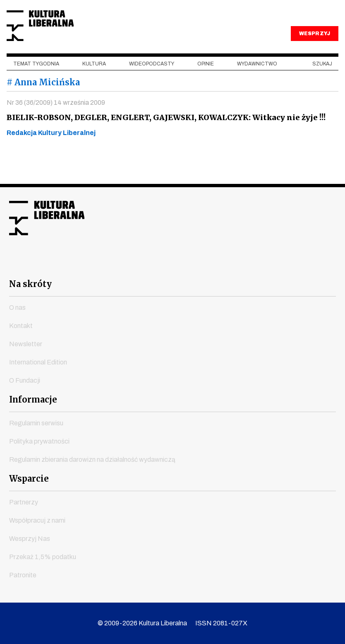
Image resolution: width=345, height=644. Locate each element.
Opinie (206, 83)
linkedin (217, 264)
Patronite (23, 575)
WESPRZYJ (314, 53)
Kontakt (21, 326)
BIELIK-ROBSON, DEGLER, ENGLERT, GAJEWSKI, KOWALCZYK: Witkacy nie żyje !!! (164, 137)
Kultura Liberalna (62, 35)
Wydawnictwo (257, 83)
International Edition (38, 362)
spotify (247, 264)
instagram (158, 264)
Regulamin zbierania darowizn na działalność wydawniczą (92, 459)
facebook (98, 264)
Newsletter (26, 344)
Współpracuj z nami (37, 520)
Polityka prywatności (39, 441)
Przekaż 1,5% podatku (43, 557)
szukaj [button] (322, 83)
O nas (17, 308)
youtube (128, 264)
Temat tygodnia (36, 83)
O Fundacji (25, 380)
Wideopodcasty (152, 83)
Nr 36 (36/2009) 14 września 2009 (56, 122)
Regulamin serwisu (36, 423)
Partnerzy (24, 502)
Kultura (94, 83)
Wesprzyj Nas (30, 539)
